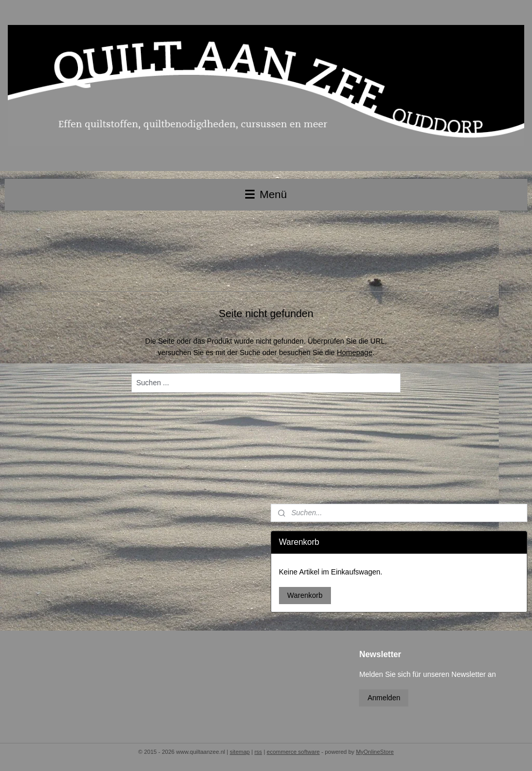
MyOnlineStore (375, 752)
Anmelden (384, 698)
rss (258, 752)
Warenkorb (305, 595)
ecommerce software (293, 752)
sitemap (240, 752)
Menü (266, 194)
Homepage (355, 352)
